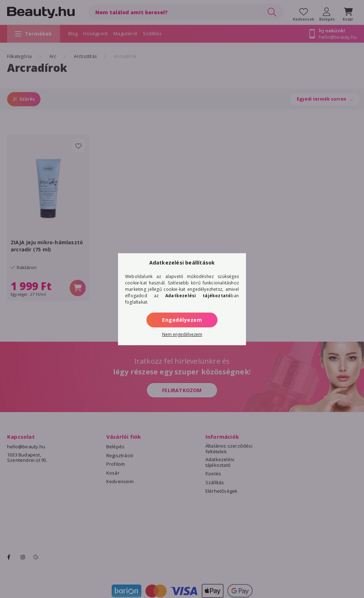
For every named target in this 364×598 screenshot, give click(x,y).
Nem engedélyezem (182, 334)
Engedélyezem (182, 320)
